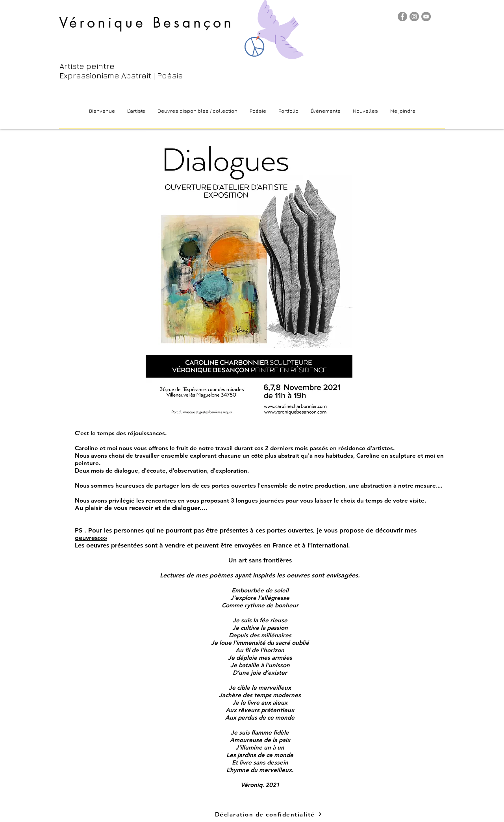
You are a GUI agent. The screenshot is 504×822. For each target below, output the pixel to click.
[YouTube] (426, 17)
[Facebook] (402, 17)
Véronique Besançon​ (147, 23)
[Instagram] (414, 17)
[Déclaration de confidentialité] (268, 814)
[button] (197, 111)
